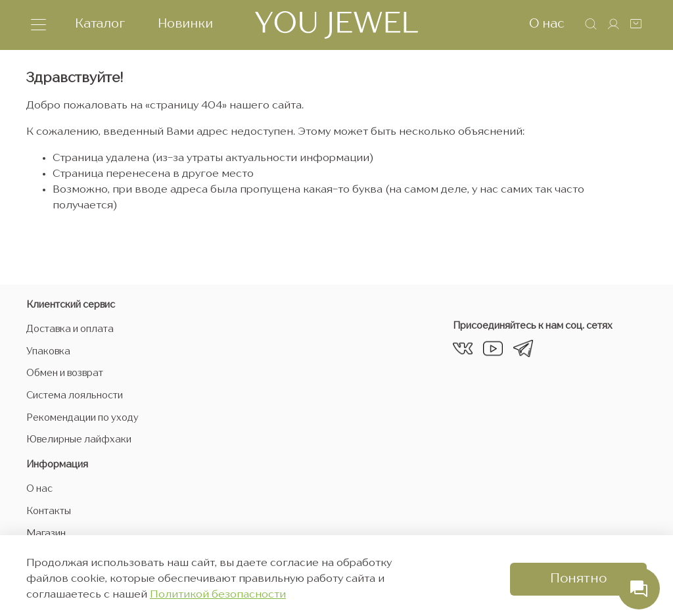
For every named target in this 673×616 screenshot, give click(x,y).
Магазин (46, 534)
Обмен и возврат (65, 373)
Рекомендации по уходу (82, 418)
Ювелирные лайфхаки (79, 440)
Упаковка (48, 352)
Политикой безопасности (218, 595)
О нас (547, 24)
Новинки (185, 24)
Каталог (100, 24)
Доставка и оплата (70, 329)
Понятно (578, 579)
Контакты (49, 511)
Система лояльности (75, 396)
